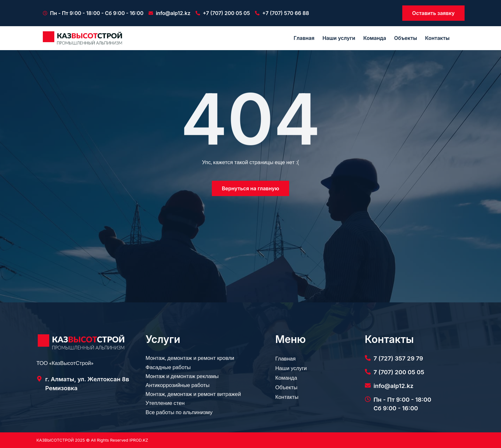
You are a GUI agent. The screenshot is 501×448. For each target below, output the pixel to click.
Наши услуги (339, 38)
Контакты (437, 38)
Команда (375, 38)
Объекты (405, 38)
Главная (304, 38)
